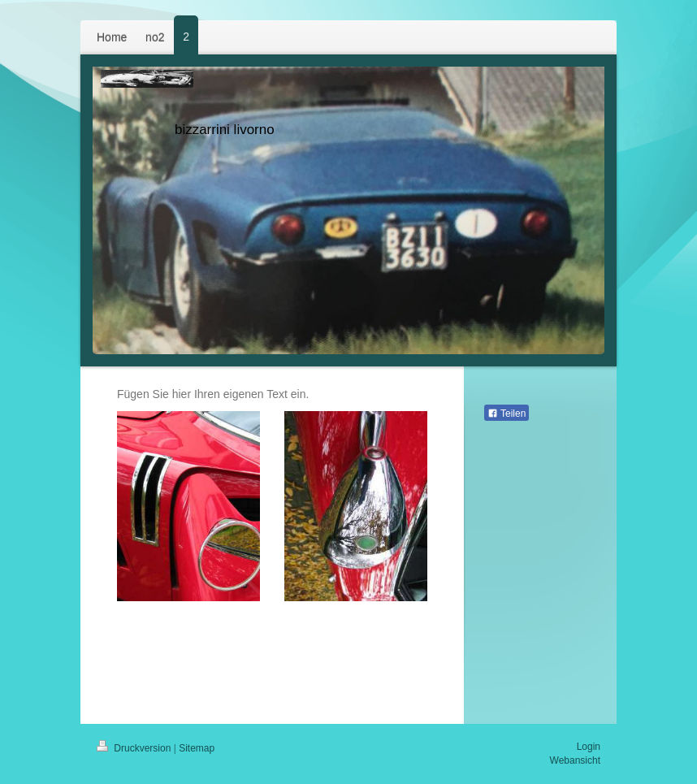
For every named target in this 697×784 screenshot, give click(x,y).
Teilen (507, 414)
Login (589, 747)
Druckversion (135, 748)
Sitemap (197, 748)
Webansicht (575, 760)
